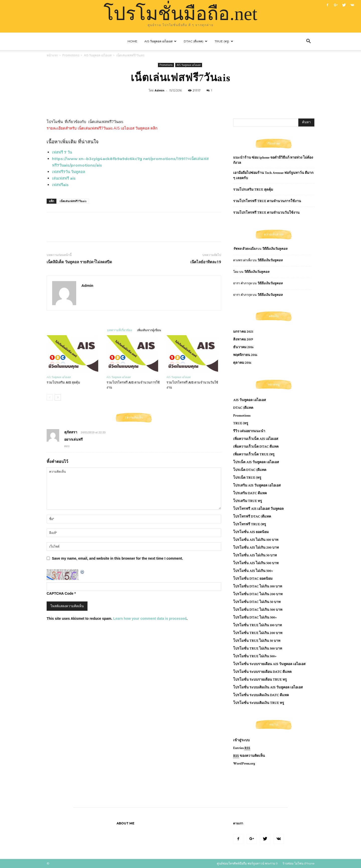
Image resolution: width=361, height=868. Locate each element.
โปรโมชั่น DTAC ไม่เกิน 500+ (255, 617)
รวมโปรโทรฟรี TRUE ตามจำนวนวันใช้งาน (266, 213)
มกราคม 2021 (243, 332)
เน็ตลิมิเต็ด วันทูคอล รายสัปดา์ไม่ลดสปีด (79, 262)
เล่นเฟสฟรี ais (64, 178)
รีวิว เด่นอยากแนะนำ (249, 431)
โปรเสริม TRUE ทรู (248, 501)
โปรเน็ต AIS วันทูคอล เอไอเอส (256, 462)
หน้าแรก (52, 55)
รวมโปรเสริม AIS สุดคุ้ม (63, 382)
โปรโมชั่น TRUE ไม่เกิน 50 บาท (257, 641)
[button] (308, 42)
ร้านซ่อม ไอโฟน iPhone (298, 863)
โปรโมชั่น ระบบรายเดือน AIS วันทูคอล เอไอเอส (269, 664)
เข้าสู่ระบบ (241, 740)
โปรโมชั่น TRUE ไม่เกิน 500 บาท (258, 649)
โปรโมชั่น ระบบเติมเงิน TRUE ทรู (259, 703)
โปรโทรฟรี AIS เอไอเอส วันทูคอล (258, 509)
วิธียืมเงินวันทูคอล (275, 249)
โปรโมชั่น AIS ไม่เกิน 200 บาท (256, 548)
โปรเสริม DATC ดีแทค (250, 493)
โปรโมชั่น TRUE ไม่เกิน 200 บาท (258, 633)
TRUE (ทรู (241, 423)
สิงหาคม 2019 (243, 339)
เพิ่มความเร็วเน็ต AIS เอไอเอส (256, 439)
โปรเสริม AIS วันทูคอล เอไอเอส (257, 485)
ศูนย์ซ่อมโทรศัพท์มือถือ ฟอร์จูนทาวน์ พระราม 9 (247, 863)
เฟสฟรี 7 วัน (62, 152)
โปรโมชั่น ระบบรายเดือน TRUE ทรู (260, 680)
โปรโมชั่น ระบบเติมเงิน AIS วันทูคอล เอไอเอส (268, 687)
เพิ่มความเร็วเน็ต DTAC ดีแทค (256, 447)
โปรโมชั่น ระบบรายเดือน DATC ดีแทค (262, 672)
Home (132, 41)
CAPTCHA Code (60, 593)
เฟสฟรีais (60, 185)
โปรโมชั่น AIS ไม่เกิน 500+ (253, 571)
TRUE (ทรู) (224, 41)
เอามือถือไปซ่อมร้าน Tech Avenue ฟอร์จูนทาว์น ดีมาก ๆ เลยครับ (273, 175)
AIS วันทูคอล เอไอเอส (160, 41)
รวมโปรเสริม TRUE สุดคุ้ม (253, 190)
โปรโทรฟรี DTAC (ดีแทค (252, 517)
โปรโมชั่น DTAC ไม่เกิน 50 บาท (257, 602)
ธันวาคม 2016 (243, 347)
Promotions (71, 55)
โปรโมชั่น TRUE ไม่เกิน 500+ (255, 656)
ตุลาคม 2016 (242, 363)
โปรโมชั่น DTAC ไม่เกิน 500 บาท (258, 610)
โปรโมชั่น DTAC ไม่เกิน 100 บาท (258, 586)
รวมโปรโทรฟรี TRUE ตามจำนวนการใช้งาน (267, 201)
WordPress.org (244, 764)
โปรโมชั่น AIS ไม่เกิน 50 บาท (255, 555)
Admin (160, 90)
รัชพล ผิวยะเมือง (245, 249)
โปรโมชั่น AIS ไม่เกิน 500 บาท (256, 563)
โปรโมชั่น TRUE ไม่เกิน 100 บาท (257, 625)
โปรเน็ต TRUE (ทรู (247, 478)
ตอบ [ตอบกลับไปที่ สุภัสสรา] (67, 446)
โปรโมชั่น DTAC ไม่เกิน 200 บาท (258, 594)
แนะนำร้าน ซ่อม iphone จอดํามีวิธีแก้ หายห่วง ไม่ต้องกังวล (273, 160)
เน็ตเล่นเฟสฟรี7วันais (73, 201)
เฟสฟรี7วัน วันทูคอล (68, 172)
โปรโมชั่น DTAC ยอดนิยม (253, 579)
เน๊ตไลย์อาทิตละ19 (206, 262)
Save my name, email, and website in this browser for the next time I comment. (117, 558)
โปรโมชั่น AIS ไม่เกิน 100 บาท (256, 540)
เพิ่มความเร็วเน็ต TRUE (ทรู (254, 454)
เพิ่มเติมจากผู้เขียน (149, 330)
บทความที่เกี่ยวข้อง (120, 330)
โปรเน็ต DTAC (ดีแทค (250, 470)
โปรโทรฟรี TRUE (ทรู (250, 524)
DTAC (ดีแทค (243, 408)
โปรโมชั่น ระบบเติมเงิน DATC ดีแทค (261, 695)
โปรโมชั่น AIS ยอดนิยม (251, 532)
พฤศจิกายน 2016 (245, 355)
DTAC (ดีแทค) (196, 41)
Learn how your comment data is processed (150, 618)
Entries (242, 748)
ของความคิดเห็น (249, 756)
